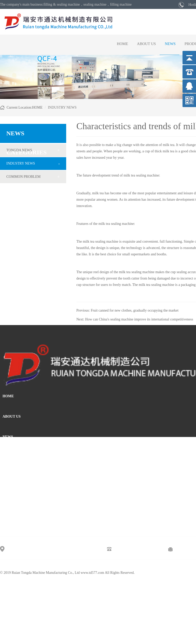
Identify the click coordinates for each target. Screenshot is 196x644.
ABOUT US (146, 44)
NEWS (170, 44)
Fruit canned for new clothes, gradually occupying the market (135, 310)
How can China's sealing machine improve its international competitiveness (139, 319)
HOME (122, 44)
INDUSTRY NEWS (21, 163)
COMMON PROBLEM (23, 177)
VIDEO (8, 478)
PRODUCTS (12, 457)
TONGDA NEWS (19, 150)
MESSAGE (11, 498)
